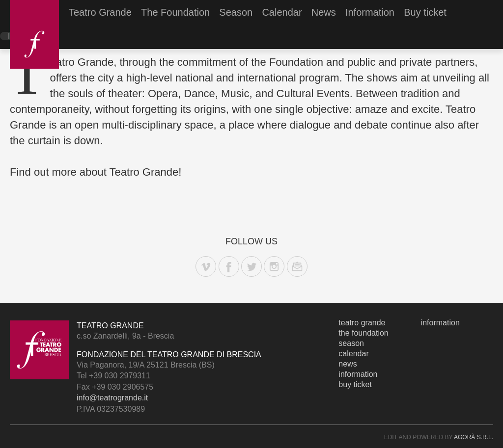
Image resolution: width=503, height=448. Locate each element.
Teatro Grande (100, 12)
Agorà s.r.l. (474, 437)
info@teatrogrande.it (112, 398)
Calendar (282, 12)
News (324, 12)
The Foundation (175, 12)
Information (370, 12)
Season (236, 12)
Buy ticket (425, 12)
